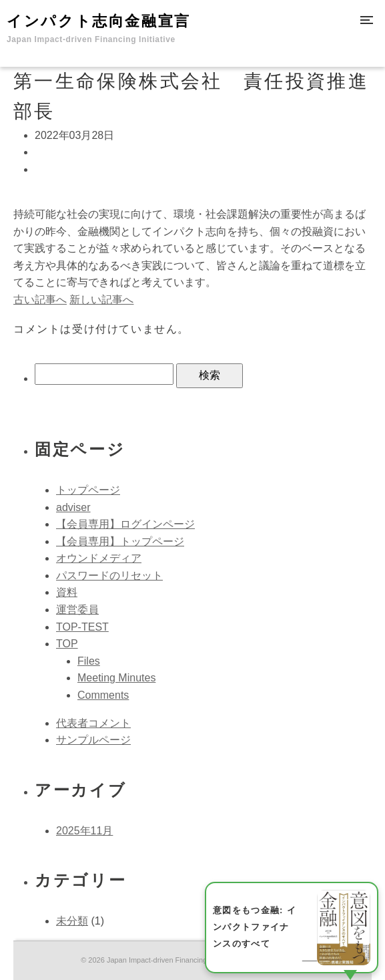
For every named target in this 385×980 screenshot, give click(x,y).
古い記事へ (40, 300)
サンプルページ (93, 740)
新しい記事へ (101, 300)
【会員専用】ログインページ (125, 524)
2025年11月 (84, 831)
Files (89, 661)
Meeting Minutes (116, 678)
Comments (103, 695)
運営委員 (77, 610)
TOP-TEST (82, 627)
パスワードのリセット (109, 576)
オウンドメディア (99, 558)
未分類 (72, 921)
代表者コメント (93, 723)
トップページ (88, 490)
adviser (73, 507)
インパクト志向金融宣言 (99, 28)
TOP (67, 644)
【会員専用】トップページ (120, 541)
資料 (67, 592)
